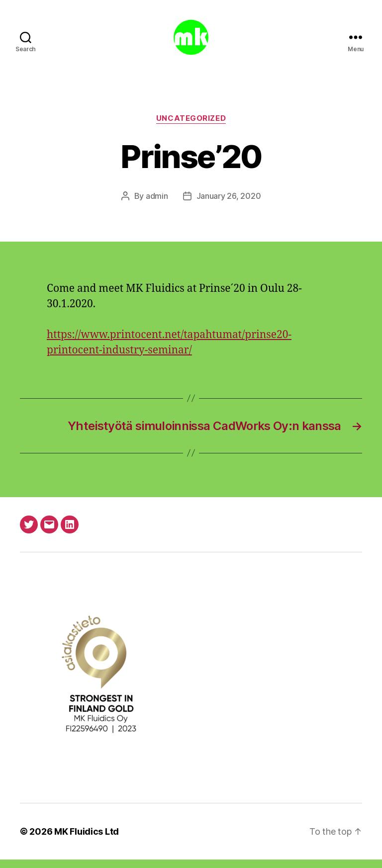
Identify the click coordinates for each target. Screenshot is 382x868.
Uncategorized (191, 127)
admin (157, 204)
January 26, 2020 (229, 204)
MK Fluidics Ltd (87, 840)
